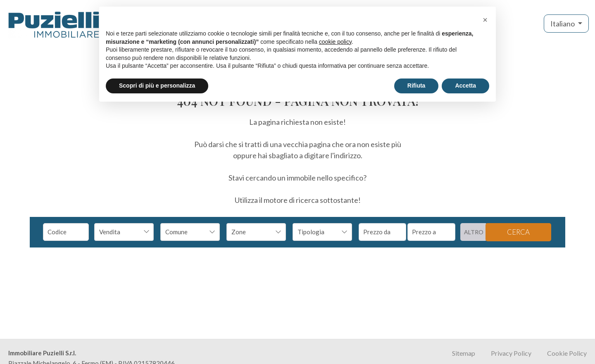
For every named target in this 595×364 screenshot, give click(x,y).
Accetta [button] (465, 86)
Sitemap (464, 353)
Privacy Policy (511, 353)
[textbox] (184, 232)
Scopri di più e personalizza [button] (157, 86)
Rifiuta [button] (416, 86)
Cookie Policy (567, 353)
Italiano (563, 24)
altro (474, 232)
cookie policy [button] (335, 42)
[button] (485, 20)
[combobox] (124, 232)
